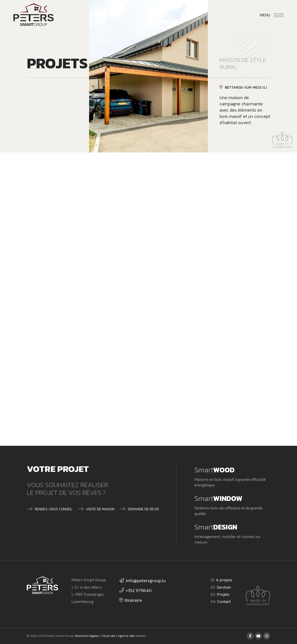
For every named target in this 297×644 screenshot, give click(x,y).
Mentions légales (87, 636)
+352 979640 (139, 590)
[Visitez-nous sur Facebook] (250, 636)
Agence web (126, 636)
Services (224, 587)
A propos (224, 580)
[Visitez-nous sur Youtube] (258, 636)
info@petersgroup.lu (146, 581)
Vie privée (108, 636)
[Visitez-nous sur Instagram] (267, 636)
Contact (224, 601)
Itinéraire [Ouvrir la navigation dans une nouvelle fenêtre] (133, 600)
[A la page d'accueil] (33, 16)
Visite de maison (100, 509)
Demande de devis (143, 509)
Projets (223, 594)
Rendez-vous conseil (54, 509)
